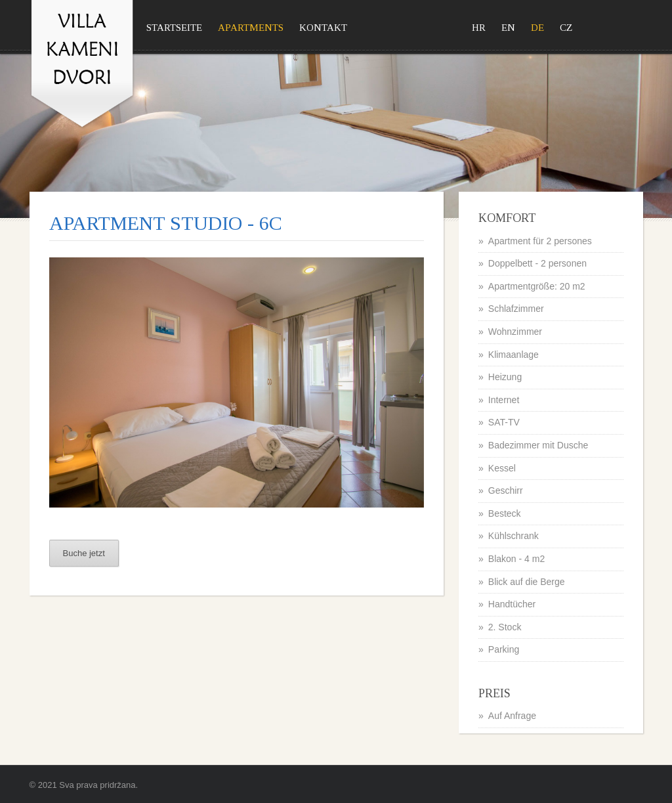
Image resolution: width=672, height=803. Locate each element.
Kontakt (323, 28)
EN (508, 28)
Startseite (174, 28)
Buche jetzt (84, 553)
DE (537, 28)
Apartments (251, 28)
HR (479, 28)
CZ (566, 28)
